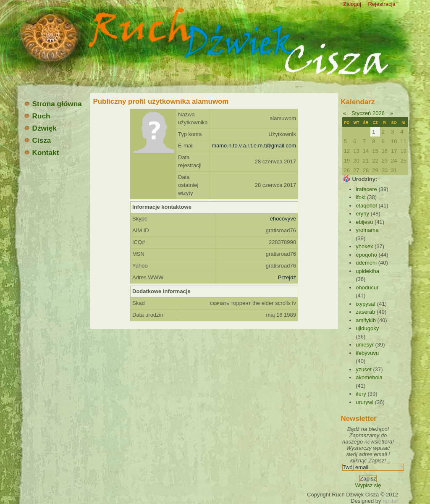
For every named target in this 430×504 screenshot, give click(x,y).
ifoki (361, 197)
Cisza (37, 140)
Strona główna (53, 104)
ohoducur (367, 287)
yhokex (364, 246)
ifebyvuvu (367, 353)
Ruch (37, 116)
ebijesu (364, 222)
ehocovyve (283, 219)
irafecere (366, 189)
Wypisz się (368, 485)
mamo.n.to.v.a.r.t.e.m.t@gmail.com (254, 146)
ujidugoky (367, 328)
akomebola (369, 377)
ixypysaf (366, 304)
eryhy (362, 214)
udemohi (366, 263)
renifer (390, 501)
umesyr (365, 345)
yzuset (364, 369)
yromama (367, 230)
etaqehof (366, 206)
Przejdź (287, 277)
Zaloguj (352, 4)
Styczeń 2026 (368, 113)
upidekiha (367, 271)
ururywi (364, 402)
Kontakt (41, 152)
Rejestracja (381, 4)
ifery (361, 394)
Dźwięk (40, 128)
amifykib (366, 320)
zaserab (365, 312)
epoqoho (366, 255)
